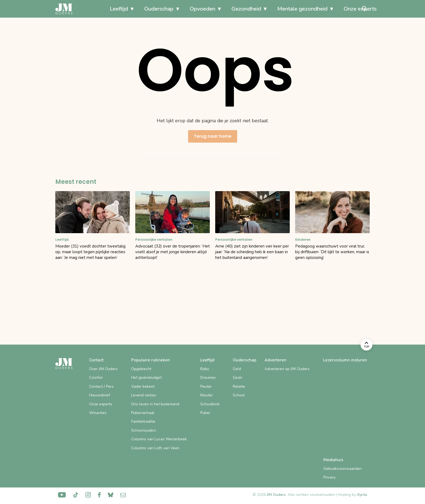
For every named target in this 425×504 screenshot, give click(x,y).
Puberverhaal (143, 413)
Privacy (329, 477)
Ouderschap (133, 9)
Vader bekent (143, 386)
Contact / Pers (101, 386)
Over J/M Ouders (103, 369)
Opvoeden (176, 9)
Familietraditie (143, 421)
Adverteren (276, 360)
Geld (237, 369)
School (239, 395)
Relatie (239, 386)
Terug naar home (213, 136)
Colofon (96, 378)
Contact (96, 360)
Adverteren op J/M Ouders (287, 369)
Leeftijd (93, 9)
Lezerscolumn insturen (345, 360)
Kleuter (207, 395)
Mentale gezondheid (276, 9)
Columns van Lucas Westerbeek (159, 439)
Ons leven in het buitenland (155, 404)
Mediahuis (333, 460)
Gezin (238, 378)
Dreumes (208, 378)
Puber (205, 413)
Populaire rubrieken (151, 360)
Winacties (98, 413)
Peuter (206, 386)
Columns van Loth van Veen (155, 448)
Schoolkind (210, 404)
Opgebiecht (141, 369)
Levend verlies (144, 395)
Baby (205, 369)
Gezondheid (220, 9)
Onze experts (334, 9)
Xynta (362, 495)
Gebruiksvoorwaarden (342, 469)
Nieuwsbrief (100, 395)
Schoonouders (144, 430)
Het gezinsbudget (146, 378)
